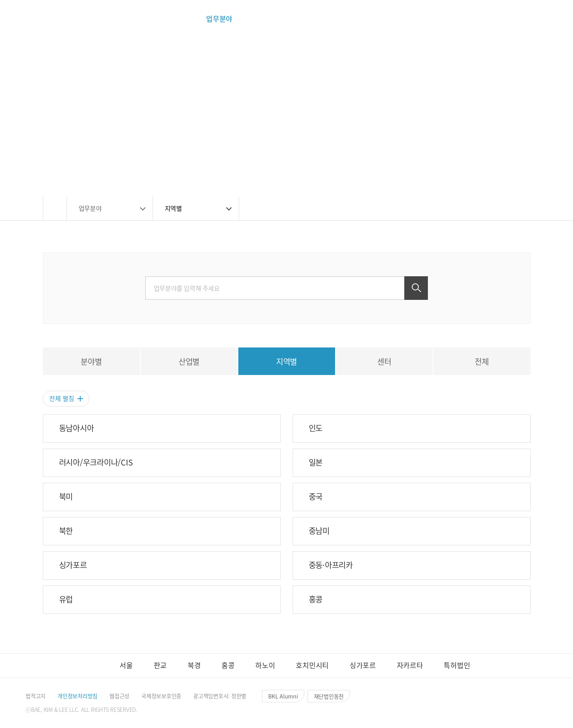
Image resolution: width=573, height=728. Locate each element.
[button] (469, 19)
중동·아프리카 (331, 565)
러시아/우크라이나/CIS (96, 462)
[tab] (91, 361)
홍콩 (316, 599)
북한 (66, 531)
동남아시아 (76, 428)
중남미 (319, 531)
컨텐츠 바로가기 (0, 0)
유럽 (66, 599)
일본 (316, 462)
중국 (316, 497)
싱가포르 (73, 565)
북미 (66, 497)
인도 (316, 428)
